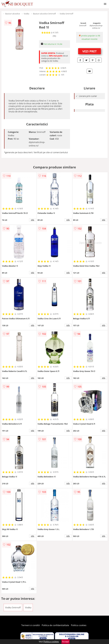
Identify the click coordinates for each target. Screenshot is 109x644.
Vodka (26, 14)
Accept (66, 642)
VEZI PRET (90, 51)
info (32, 220)
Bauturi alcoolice (13, 14)
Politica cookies (79, 625)
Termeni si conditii (31, 625)
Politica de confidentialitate (55, 625)
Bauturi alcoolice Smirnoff (44, 14)
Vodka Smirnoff (66, 14)
